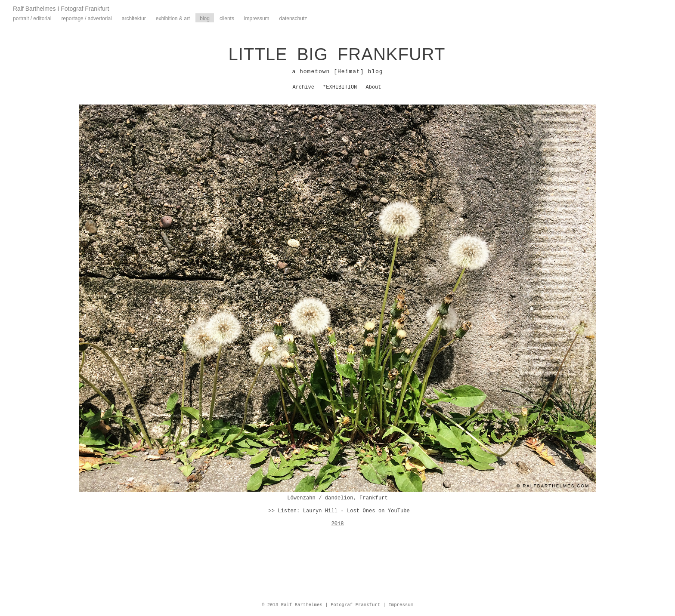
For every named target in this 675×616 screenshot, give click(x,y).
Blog (205, 18)
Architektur (134, 18)
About (374, 87)
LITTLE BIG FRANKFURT (337, 54)
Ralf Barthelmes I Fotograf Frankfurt (61, 9)
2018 (337, 524)
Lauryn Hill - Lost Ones (339, 511)
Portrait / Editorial (32, 18)
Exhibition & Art (173, 18)
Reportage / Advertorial (86, 18)
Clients (227, 18)
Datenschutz (293, 18)
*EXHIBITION (340, 87)
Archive (303, 87)
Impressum (257, 18)
